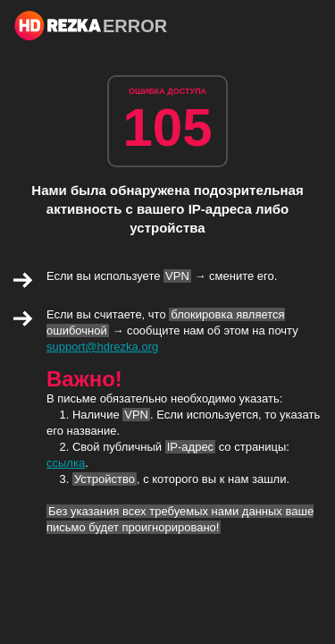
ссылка (66, 463)
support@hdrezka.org (102, 347)
